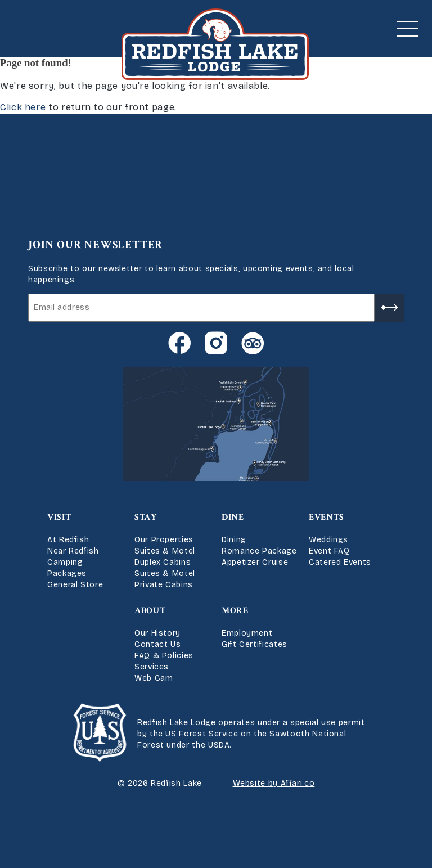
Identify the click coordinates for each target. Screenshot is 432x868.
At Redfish (68, 540)
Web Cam (154, 678)
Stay (146, 517)
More (235, 611)
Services (152, 667)
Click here (23, 107)
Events (327, 517)
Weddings (328, 540)
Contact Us (157, 644)
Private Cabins (164, 585)
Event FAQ (329, 551)
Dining (234, 540)
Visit (59, 517)
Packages (67, 574)
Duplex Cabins (163, 562)
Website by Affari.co (274, 783)
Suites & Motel (165, 551)
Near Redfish (73, 551)
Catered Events (340, 562)
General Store (75, 585)
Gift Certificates (255, 644)
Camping (65, 562)
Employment (247, 633)
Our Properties (164, 540)
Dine (233, 517)
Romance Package (259, 551)
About (150, 611)
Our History (157, 633)
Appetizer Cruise (255, 562)
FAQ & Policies (164, 656)
